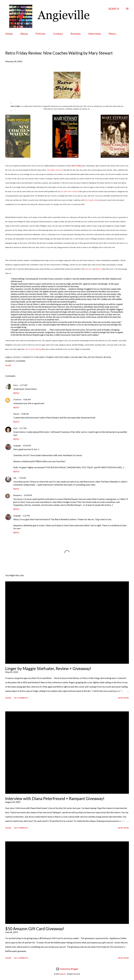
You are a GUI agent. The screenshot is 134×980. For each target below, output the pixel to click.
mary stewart (47, 357)
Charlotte (17, 399)
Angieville (62, 974)
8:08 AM (25, 414)
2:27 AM (24, 385)
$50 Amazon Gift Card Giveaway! (35, 929)
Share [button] (8, 365)
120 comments (21, 828)
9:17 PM (23, 428)
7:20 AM (22, 478)
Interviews (95, 34)
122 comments (21, 958)
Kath (15, 428)
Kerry (16, 385)
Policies (41, 34)
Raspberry (18, 495)
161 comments (21, 698)
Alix (15, 478)
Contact (58, 34)
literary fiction (30, 357)
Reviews (76, 34)
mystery (59, 357)
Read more (123, 698)
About (24, 34)
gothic (17, 357)
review (107, 357)
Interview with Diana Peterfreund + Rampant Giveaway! (55, 798)
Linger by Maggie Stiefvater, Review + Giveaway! (48, 668)
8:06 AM (27, 399)
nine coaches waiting (76, 357)
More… (113, 34)
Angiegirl (17, 446)
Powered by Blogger (67, 969)
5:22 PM (26, 516)
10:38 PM (27, 446)
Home (9, 34)
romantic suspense (15, 361)
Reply (16, 393)
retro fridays (95, 357)
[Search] (114, 9)
